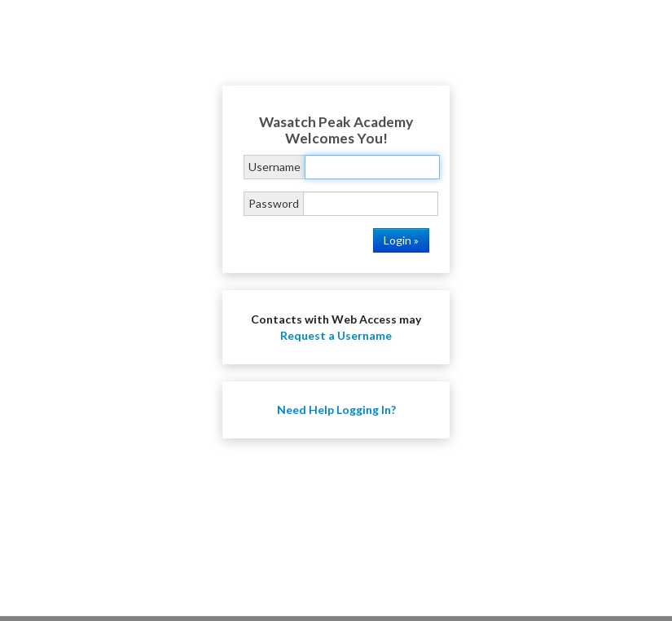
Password (274, 203)
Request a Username (336, 335)
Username (275, 167)
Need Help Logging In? (336, 410)
